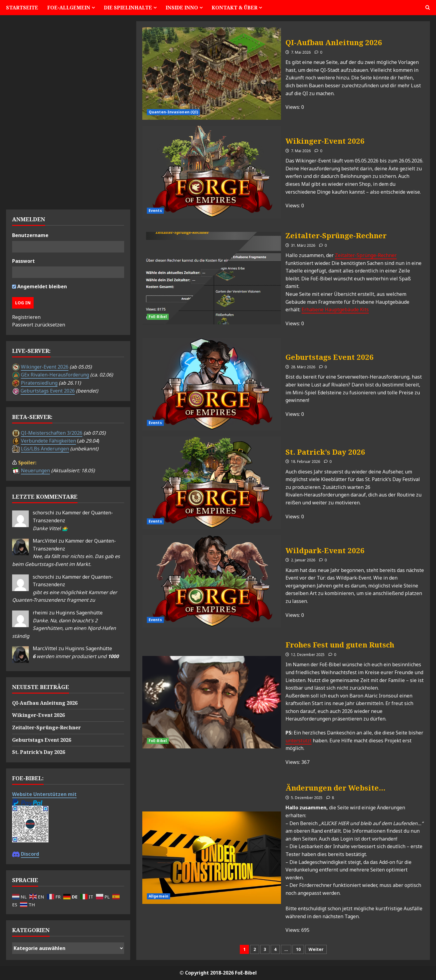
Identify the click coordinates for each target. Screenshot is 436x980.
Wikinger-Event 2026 (212, 172)
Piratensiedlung (39, 383)
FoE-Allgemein (69, 8)
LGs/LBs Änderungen (45, 449)
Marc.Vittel (45, 541)
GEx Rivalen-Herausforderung (55, 375)
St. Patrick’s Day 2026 (212, 483)
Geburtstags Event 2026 (212, 384)
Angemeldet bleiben (40, 286)
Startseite (22, 8)
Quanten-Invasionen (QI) (173, 112)
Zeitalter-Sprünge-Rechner (212, 278)
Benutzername (30, 235)
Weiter (316, 949)
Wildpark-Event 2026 (212, 581)
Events (155, 211)
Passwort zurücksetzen (39, 325)
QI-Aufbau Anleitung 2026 (212, 74)
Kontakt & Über (235, 8)
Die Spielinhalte (128, 8)
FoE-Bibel (158, 317)
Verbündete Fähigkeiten (48, 441)
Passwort (23, 261)
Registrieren (26, 317)
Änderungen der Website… (212, 858)
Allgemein (159, 896)
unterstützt (299, 741)
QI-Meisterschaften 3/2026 (52, 433)
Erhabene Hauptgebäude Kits (335, 309)
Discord (30, 854)
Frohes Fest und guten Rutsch (212, 702)
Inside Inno (182, 8)
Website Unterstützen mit (44, 794)
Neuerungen (35, 470)
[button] (428, 8)
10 (298, 949)
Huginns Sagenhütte (79, 613)
